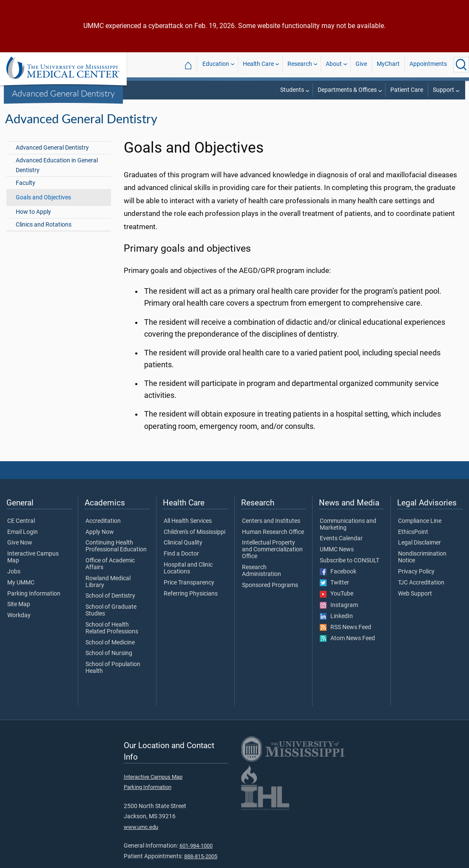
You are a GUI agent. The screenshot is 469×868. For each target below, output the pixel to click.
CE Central (21, 532)
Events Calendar (341, 550)
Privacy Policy (416, 583)
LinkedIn (336, 627)
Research (300, 64)
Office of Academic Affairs (110, 575)
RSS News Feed (345, 638)
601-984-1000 (196, 857)
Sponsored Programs (270, 596)
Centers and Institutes (271, 532)
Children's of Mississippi (195, 543)
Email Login (23, 543)
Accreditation (103, 532)
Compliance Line (420, 532)
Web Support (415, 605)
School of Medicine (110, 654)
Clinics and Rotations (44, 236)
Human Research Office (273, 543)
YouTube (337, 605)
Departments (364, 107)
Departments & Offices (347, 90)
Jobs (14, 583)
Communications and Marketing (348, 536)
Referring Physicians (191, 605)
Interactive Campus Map (33, 568)
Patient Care (407, 90)
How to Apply (33, 223)
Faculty (26, 194)
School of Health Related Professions (112, 639)
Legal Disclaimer (419, 554)
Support (443, 90)
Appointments (428, 64)
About (334, 64)
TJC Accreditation (421, 594)
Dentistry (324, 107)
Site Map (19, 616)
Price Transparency (189, 594)
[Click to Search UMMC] (461, 65)
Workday (19, 627)
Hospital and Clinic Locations (188, 579)
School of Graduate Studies (111, 621)
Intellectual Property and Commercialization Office (272, 560)
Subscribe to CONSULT (350, 572)
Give (361, 64)
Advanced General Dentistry (63, 93)
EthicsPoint (413, 543)
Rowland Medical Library (108, 593)
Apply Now (100, 543)
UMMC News (337, 561)
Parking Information (34, 605)
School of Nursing (109, 664)
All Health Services (188, 532)
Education (216, 64)
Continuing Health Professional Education (116, 557)
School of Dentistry (110, 607)
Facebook (338, 583)
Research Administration (262, 582)
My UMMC (21, 594)
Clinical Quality (183, 554)
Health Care (258, 64)
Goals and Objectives (43, 208)
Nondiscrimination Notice (422, 568)
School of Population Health (113, 679)
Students (292, 90)
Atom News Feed (347, 650)
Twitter (334, 594)
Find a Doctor (181, 565)
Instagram (339, 616)
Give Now (20, 554)
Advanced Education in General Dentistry (57, 176)
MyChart (388, 64)
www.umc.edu (141, 838)
